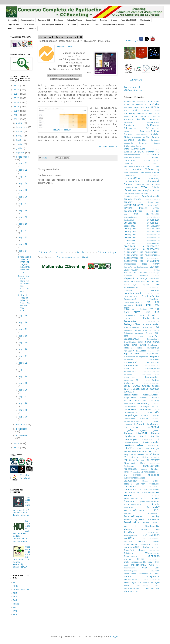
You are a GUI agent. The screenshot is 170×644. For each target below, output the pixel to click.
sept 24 (23, 376)
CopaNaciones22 (132, 196)
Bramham (143, 143)
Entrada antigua (107, 252)
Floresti (128, 318)
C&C (158, 152)
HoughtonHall (152, 377)
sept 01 (23, 163)
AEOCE (126, 111)
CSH (125, 214)
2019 (17, 107)
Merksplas (134, 460)
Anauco (157, 111)
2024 (17, 448)
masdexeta (139, 455)
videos (127, 577)
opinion (128, 484)
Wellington (142, 586)
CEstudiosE (155, 176)
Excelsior (154, 299)
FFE (151, 309)
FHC (15, 607)
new (158, 472)
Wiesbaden (129, 591)
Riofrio (144, 530)
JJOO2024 (129, 392)
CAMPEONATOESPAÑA (132, 158)
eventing (155, 291)
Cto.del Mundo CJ (30, 24)
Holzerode (154, 360)
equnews (146, 285)
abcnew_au (142, 102)
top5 (126, 565)
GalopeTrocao (141, 331)
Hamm (139, 348)
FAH (15, 600)
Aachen (127, 102)
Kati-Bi (128, 401)
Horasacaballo (132, 363)
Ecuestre (155, 267)
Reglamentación (27, 20)
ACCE (150, 102)
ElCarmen (142, 273)
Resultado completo (63, 130)
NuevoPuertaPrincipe (135, 478)
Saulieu (128, 542)
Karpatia (155, 398)
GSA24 (143, 345)
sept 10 (23, 224)
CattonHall (147, 167)
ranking (155, 517)
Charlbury (154, 179)
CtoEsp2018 (129, 226)
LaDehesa (130, 410)
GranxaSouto (153, 339)
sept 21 (23, 356)
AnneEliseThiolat (141, 117)
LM (158, 440)
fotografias (132, 324)
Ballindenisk (153, 128)
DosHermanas (143, 267)
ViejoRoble (153, 577)
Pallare (143, 490)
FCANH (139, 305)
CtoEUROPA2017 (151, 246)
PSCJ (157, 510)
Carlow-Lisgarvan (152, 161)
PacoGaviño (155, 487)
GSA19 (141, 342)
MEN (126, 460)
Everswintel (130, 299)
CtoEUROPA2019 (151, 249)
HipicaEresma (131, 354)
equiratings (130, 285)
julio (20, 149)
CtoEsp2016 (130, 223)
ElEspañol (128, 276)
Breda (157, 143)
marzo (20, 132)
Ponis (156, 504)
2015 (17, 90)
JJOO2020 (155, 389)
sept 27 (23, 397)
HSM (137, 380)
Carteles (104, 20)
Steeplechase (131, 556)
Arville (141, 119)
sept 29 (23, 410)
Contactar (32, 29)
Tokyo (156, 562)
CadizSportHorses (132, 155)
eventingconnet (133, 293)
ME (125, 457)
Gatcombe (128, 333)
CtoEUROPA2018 (131, 249)
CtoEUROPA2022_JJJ (133, 255)
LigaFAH (129, 430)
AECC (130, 108)
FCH (15, 615)
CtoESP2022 (130, 238)
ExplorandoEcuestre (133, 302)
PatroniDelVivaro (145, 493)
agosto (21, 153)
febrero (21, 127)
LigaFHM (142, 433)
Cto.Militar (153, 214)
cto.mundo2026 (153, 217)
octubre (21, 425)
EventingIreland (152, 293)
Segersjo (146, 544)
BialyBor (155, 134)
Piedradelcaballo (133, 499)
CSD (158, 211)
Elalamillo (130, 273)
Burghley (139, 152)
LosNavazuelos (134, 446)
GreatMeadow (130, 342)
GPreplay (139, 336)
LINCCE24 (155, 436)
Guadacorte (154, 345)
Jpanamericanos (132, 395)
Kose (126, 404)
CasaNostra (155, 164)
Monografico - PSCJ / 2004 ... (114, 24)
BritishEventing (132, 146)
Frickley (147, 328)
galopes (128, 331)
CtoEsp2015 (153, 220)
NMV (125, 475)
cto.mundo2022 (130, 217)
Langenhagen (131, 416)
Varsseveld (145, 574)
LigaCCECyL (152, 427)
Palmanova (154, 490)
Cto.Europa (71, 24)
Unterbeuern (129, 568)
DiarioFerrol (130, 267)
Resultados (59, 20)
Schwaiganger (131, 544)
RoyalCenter (131, 532)
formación (131, 321)
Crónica (143, 208)
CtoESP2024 (129, 244)
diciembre (22, 436)
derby (156, 264)
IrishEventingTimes (151, 383)
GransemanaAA (131, 339)
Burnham (150, 152)
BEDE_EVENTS (142, 134)
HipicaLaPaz (153, 354)
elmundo (156, 276)
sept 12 (23, 237)
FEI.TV (135, 309)
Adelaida (155, 104)
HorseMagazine (152, 369)
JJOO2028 (156, 392)
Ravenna (128, 520)
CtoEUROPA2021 (152, 252)
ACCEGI (127, 105)
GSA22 (127, 345)
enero (20, 123)
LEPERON (128, 424)
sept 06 (23, 197)
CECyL (156, 173)
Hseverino (128, 380)
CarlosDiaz (129, 161)
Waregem (155, 583)
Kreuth (132, 404)
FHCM (157, 309)
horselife (129, 369)
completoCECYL (151, 190)
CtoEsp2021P (153, 235)
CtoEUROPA (129, 246)
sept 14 (23, 251)
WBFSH (127, 586)
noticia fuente (108, 147)
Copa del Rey (13, 24)
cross (156, 208)
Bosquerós (128, 143)
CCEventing (136, 80)
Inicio (81, 252)
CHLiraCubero (153, 184)
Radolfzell (154, 514)
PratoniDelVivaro (134, 511)
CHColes (140, 184)
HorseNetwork (130, 372)
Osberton (140, 484)
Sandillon (129, 539)
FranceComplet (151, 325)
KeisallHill (141, 401)
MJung (142, 463)
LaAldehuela (130, 407)
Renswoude (154, 520)
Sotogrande (155, 550)
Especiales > (91, 20)
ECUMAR (157, 270)
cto (136, 214)
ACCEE (157, 102)
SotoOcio (128, 553)
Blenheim (129, 140)
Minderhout (129, 463)
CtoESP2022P (153, 238)
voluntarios (144, 583)
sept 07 (23, 204)
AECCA (137, 108)
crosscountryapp (133, 211)
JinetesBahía (141, 389)
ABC (134, 102)
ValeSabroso (130, 574)
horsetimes (129, 377)
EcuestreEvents (132, 270)
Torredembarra (137, 565)
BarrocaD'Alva (150, 131)
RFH (125, 527)
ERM (158, 285)
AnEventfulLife (144, 114)
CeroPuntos (129, 176)
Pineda (156, 499)
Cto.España (145, 20)
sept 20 (23, 349)
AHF (135, 111)
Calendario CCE (44, 20)
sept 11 (23, 231)
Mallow (127, 452)
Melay (145, 457)
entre (126, 282)
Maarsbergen (153, 448)
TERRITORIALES (21, 590)
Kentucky (155, 401)
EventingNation (151, 296)
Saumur (142, 541)
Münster (144, 469)
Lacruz (156, 407)
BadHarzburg (153, 123)
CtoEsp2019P (153, 229)
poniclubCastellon (150, 502)
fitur (142, 316)
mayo (19, 140)
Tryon (151, 565)
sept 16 (23, 322)
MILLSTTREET (153, 460)
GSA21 (156, 342)
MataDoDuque (153, 454)
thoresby (147, 562)
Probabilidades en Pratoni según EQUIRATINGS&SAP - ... (24, 265)
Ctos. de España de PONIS (52, 24)
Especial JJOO (86, 24)
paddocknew (130, 490)
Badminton (129, 125)
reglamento (140, 520)
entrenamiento (138, 282)
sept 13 (23, 244)
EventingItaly (130, 296)
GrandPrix (154, 336)
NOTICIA (137, 475)
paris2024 (129, 493)
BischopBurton (138, 137)
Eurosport (129, 291)
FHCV (126, 312)
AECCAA (145, 108)
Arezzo (156, 117)
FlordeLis (154, 315)
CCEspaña (136, 170)
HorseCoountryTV (152, 366)
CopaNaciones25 (153, 199)
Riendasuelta (152, 526)
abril (20, 136)
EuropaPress (154, 288)
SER (158, 547)
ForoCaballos (154, 322)
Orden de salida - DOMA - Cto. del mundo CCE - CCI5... (24, 303)
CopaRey (128, 202)
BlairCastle (153, 137)
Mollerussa (155, 463)
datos (144, 264)
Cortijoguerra (134, 205)
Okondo (156, 481)
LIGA (136, 427)
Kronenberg (143, 404)
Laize (157, 410)
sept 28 (23, 403)
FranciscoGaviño (131, 328)
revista (156, 523)
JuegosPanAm (130, 398)
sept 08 (23, 211)
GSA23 (135, 345)
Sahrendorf (154, 533)
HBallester (141, 351)
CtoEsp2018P (153, 226)
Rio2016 (128, 530)
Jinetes (128, 389)
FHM (15, 593)
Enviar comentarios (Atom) (72, 257)
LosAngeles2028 (131, 443)
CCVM (126, 173)
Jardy (127, 386)
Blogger (114, 637)
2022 (17, 119)
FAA (148, 302)
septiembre (22, 157)
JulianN (143, 398)
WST (138, 591)
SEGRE (157, 544)
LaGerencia (145, 410)
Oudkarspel (130, 487)
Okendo (145, 481)
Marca (157, 452)
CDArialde (133, 173)
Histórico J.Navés (137, 24)
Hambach (128, 348)
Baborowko (129, 123)
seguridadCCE (131, 547)
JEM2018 (146, 386)
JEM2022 (156, 386)
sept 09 (23, 217)
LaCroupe (144, 407)
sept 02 (23, 170)
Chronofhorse (131, 188)
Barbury (128, 132)
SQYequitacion (152, 553)
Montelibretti (151, 466)
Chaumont (129, 184)
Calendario (153, 155)
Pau (158, 493)
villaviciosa (131, 580)
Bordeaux (155, 140)
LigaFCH (143, 431)
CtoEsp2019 (130, 229)
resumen (145, 523)
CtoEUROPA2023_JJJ (133, 258)
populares (128, 508)
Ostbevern (154, 484)
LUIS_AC (141, 449)
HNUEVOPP (128, 360)
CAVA (157, 167)
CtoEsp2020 (130, 232)
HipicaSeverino (131, 357)
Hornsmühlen (153, 363)
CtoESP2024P (153, 244)
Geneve (149, 333)
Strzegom (154, 556)
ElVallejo (142, 279)
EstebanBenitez (131, 288)
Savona (156, 542)
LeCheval (156, 419)
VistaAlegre (130, 583)
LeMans (156, 422)
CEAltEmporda (145, 173)
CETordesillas (132, 179)
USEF (157, 568)
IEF (142, 380)
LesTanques (153, 424)
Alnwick (146, 111)
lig (125, 427)
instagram (129, 383)
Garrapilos (155, 331)
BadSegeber (153, 125)
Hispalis (155, 357)
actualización (140, 105)
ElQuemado (129, 279)
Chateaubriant (132, 181)
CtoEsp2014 (129, 220)
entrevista (153, 282)
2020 (17, 111)
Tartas (140, 559)
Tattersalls (154, 559)
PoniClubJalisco (132, 505)
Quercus (127, 514)
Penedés (128, 496)
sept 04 (23, 183)
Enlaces (114, 20)
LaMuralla (154, 413)
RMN (158, 530)
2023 (17, 443)
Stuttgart (128, 559)
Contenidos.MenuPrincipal (136, 193)
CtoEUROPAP (153, 261)
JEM (97, 24)
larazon (156, 416)
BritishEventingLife (135, 149)
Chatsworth (153, 181)
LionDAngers (131, 440)
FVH (15, 611)
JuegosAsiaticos (151, 395)
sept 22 (23, 363)
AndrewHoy (129, 114)
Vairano (155, 571)
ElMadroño (143, 276)
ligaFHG (128, 433)
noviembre (22, 429)
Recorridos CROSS (129, 20)
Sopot (142, 550)
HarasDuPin (153, 348)
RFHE (16, 586)
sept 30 (23, 417)
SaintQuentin (131, 536)
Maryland (128, 455)
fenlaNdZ (144, 309)
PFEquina (156, 496)
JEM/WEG (136, 386)
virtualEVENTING (152, 580)
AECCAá (155, 108)
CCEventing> (131, 41)
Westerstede (153, 588)
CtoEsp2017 (153, 223)
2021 (17, 115)
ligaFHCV (155, 431)
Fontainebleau (151, 318)
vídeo (157, 574)
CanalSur (155, 158)
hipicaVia (144, 357)
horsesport (129, 375)
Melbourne (155, 457)
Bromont (156, 149)
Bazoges (128, 134)
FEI (15, 583)
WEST (158, 586)
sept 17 (23, 329)
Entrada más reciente (51, 252)
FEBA (157, 305)
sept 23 (23, 370)
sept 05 (23, 190)
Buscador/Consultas (16, 29)
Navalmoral (138, 472)
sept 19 (23, 343)
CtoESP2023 (129, 241)
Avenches (155, 119)
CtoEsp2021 (130, 235)
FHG (148, 312)
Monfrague (129, 466)
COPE (141, 202)
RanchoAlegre (133, 516)
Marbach (149, 452)
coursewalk (154, 205)
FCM (15, 597)
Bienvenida (12, 20)
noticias (154, 475)
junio (20, 144)
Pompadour (129, 501)
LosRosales (154, 446)
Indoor (156, 380)
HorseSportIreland (151, 375)
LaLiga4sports (130, 413)
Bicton (127, 137)
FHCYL (16, 604)
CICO (144, 187)
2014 (17, 86)
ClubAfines (130, 190)
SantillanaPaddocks (151, 539)
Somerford (129, 550)
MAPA (142, 452)
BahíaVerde (130, 128)
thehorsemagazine (133, 562)
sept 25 (23, 383)
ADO (125, 108)
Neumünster (150, 472)
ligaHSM (155, 433)
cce (125, 170)
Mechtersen (135, 457)
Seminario (148, 547)
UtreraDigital (130, 571)
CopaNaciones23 (151, 196)
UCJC (158, 565)
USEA (145, 568)
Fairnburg (128, 306)
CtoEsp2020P (153, 232)
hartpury (129, 351)
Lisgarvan (147, 440)
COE (140, 191)
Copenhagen (154, 202)
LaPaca (145, 416)
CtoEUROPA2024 (153, 258)
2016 (17, 94)
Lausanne (143, 419)
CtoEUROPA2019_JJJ (133, 252)
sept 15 (23, 316)
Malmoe (135, 452)
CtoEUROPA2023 (152, 255)
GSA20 (148, 342)
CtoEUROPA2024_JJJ (133, 261)
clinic (155, 187)
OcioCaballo (131, 481)
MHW (143, 460)
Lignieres (129, 436)
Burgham (128, 152)
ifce (148, 380)
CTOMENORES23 (130, 264)
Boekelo (142, 140)
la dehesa (155, 404)
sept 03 (23, 177)
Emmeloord (154, 279)
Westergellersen (131, 589)
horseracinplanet (152, 372)
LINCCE (142, 436)
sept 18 (23, 336)
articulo (128, 120)
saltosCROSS (151, 535)
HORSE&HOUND (131, 366)
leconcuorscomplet (133, 422)
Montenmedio (131, 469)
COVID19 (128, 208)
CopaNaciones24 (133, 199)
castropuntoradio (132, 167)
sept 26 (23, 390)
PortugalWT (153, 507)
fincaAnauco (129, 316)
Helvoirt (152, 351)
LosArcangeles (151, 442)
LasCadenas (129, 419)
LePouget (139, 424)
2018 (17, 102)
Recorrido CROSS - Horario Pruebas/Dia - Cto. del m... (24, 284)
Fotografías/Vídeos (75, 20)
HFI (158, 351)
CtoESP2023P (153, 241)
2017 (17, 98)
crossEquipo (150, 211)
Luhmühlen (129, 448)
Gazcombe (139, 333)
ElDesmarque (154, 273)
